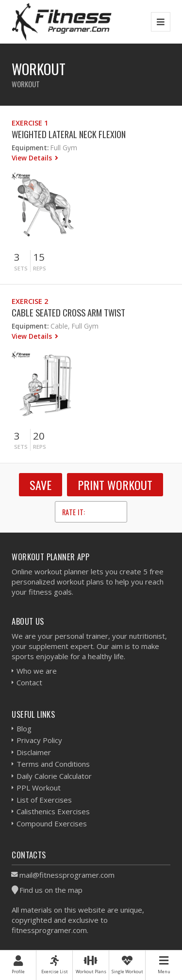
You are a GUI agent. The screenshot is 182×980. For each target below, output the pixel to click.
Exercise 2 (30, 301)
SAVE (41, 485)
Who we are (37, 671)
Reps (40, 268)
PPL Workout (39, 788)
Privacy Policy (39, 740)
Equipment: (30, 148)
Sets (21, 268)
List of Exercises (44, 800)
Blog (24, 728)
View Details (33, 158)
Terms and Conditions (53, 764)
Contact (29, 682)
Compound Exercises (52, 823)
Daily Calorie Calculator (54, 776)
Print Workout (115, 485)
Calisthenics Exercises (53, 811)
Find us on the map (51, 890)
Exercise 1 (30, 123)
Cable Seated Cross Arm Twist (68, 312)
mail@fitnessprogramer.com (67, 875)
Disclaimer (34, 752)
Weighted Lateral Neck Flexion (69, 134)
